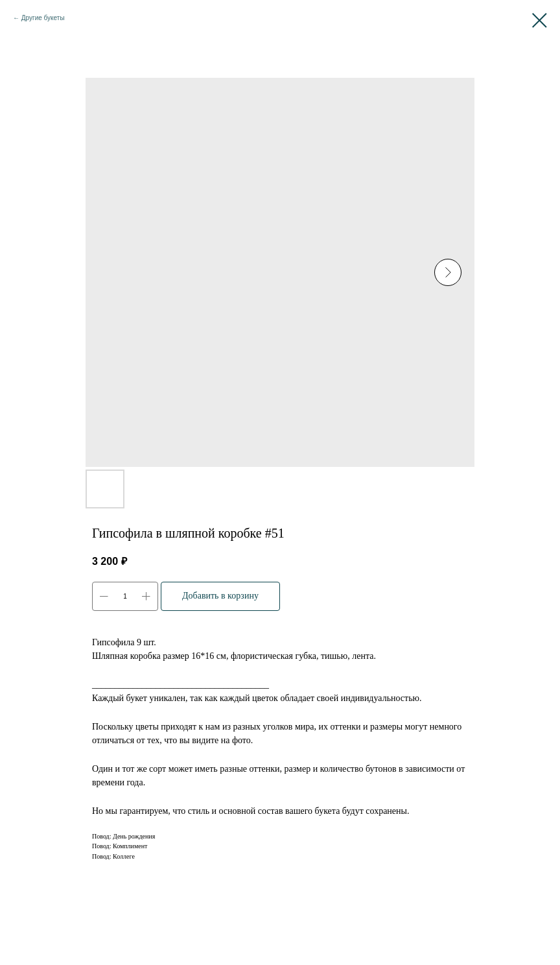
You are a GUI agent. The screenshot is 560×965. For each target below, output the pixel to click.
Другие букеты (43, 18)
